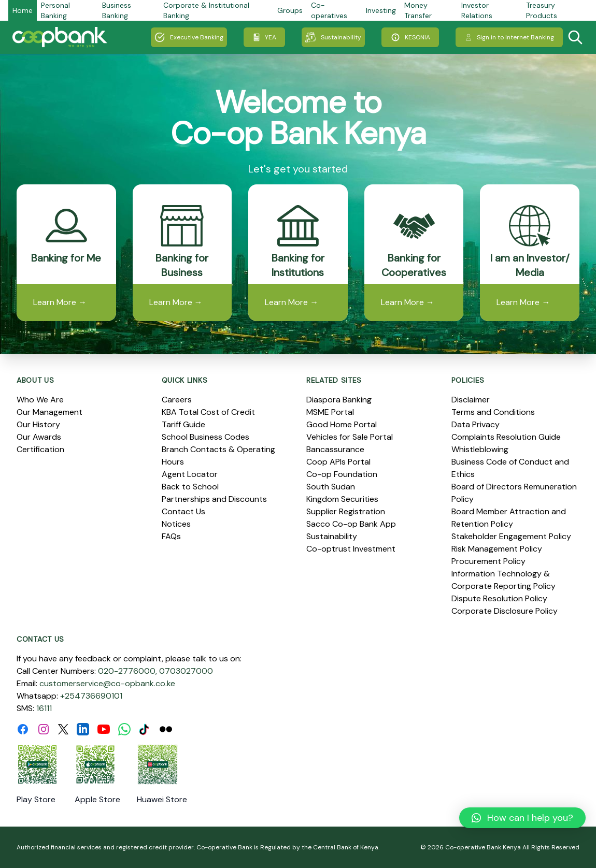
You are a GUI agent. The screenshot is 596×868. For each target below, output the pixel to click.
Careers (177, 400)
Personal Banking (55, 10)
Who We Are (40, 400)
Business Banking (117, 10)
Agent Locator (190, 474)
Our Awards (39, 437)
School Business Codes (205, 437)
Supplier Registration (346, 511)
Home (23, 10)
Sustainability (333, 37)
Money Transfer (418, 10)
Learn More (60, 302)
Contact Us (183, 511)
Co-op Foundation (342, 474)
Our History (38, 424)
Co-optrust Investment (351, 549)
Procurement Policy (488, 561)
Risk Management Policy (497, 549)
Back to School (190, 487)
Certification (40, 449)
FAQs (171, 536)
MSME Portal (330, 412)
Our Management (49, 412)
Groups (290, 10)
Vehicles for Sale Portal (350, 437)
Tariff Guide (183, 424)
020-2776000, (127, 671)
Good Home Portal (342, 424)
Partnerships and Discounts (214, 499)
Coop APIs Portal (338, 462)
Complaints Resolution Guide (506, 437)
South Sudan (331, 487)
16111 (44, 708)
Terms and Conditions (493, 412)
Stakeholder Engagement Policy (511, 536)
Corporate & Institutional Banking (206, 10)
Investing (381, 10)
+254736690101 (91, 696)
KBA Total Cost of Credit (208, 412)
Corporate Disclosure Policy (505, 611)
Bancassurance (335, 449)
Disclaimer (471, 400)
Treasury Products (542, 10)
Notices (176, 524)
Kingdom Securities (342, 499)
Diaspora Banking (339, 400)
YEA (264, 37)
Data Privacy (476, 424)
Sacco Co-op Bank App (351, 524)
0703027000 (186, 671)
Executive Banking (189, 37)
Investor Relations (477, 10)
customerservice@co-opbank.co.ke (107, 683)
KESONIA (410, 37)
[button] (522, 818)
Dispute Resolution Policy (499, 598)
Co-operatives (329, 10)
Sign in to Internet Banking (509, 37)
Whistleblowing (480, 449)
